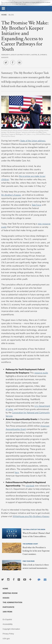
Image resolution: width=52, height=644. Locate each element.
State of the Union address (33, 141)
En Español (7, 619)
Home (4, 15)
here (17, 472)
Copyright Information (11, 629)
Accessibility (8, 624)
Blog (11, 15)
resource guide (41, 373)
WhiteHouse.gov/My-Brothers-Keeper (31, 516)
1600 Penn (7, 612)
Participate (8, 607)
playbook (30, 486)
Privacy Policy (8, 634)
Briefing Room (10, 593)
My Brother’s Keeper (11, 195)
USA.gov (6, 639)
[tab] (3, 9)
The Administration (12, 602)
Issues (6, 598)
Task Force (37, 205)
